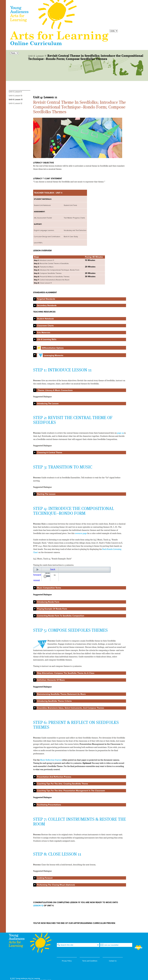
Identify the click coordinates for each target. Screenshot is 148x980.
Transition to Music (44, 267)
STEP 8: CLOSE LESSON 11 (57, 854)
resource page (81, 533)
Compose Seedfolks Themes (48, 273)
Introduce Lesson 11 (44, 260)
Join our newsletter (111, 945)
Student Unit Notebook (42, 205)
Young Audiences (44, 15)
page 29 (120, 433)
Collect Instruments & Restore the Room (52, 280)
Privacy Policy (67, 961)
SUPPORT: (38, 224)
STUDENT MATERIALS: (43, 199)
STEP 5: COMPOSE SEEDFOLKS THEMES (70, 631)
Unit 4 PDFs (38, 243)
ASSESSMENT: (39, 212)
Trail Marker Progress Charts (74, 218)
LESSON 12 (38, 906)
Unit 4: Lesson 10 (16, 96)
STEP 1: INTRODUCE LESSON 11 (62, 370)
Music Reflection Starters (51, 760)
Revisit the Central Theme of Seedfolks (51, 263)
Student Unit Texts (70, 205)
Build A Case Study (71, 237)
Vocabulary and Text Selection (75, 230)
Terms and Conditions (90, 961)
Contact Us (113, 961)
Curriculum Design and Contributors (47, 237)
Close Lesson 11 (43, 283)
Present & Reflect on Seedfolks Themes (52, 277)
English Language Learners (44, 230)
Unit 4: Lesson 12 (16, 103)
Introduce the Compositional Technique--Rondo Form (57, 270)
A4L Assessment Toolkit (43, 218)
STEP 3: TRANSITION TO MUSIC (63, 467)
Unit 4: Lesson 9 (15, 92)
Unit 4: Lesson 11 (16, 100)
